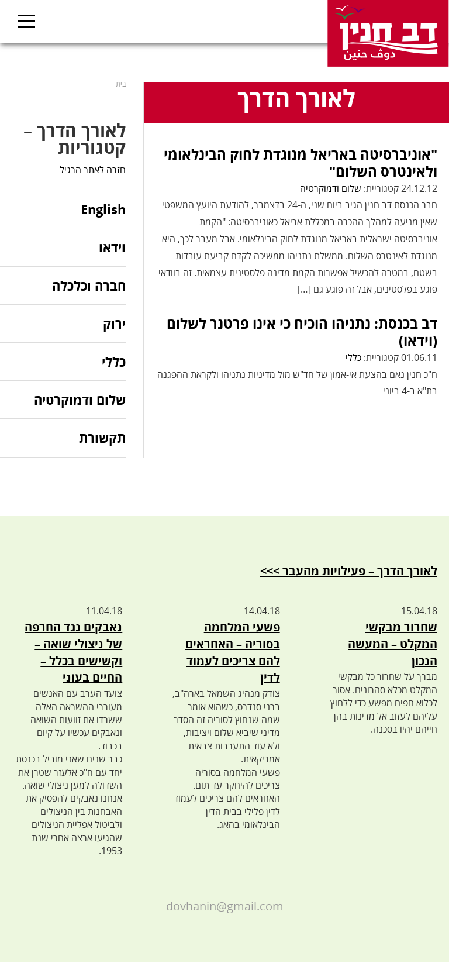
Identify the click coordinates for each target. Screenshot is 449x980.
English (103, 210)
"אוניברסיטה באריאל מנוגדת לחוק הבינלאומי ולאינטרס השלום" (301, 163)
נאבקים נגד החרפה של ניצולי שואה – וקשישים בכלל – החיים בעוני (73, 652)
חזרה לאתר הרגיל (93, 170)
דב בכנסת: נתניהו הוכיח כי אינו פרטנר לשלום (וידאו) (302, 332)
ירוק (114, 324)
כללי (353, 357)
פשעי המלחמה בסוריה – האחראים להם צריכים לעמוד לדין (233, 652)
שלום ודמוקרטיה (331, 188)
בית (121, 84)
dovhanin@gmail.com (225, 906)
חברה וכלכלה (89, 286)
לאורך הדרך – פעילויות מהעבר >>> (349, 571)
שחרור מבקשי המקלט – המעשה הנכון (393, 644)
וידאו (112, 247)
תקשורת (102, 438)
